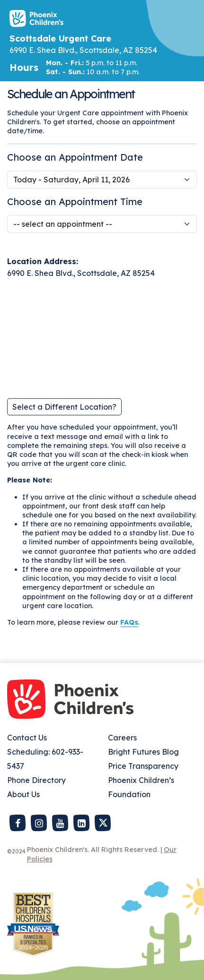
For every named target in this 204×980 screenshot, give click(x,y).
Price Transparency (143, 766)
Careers (122, 738)
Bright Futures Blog (143, 752)
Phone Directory (36, 780)
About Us (23, 794)
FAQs (129, 622)
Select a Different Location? (64, 407)
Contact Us (27, 738)
